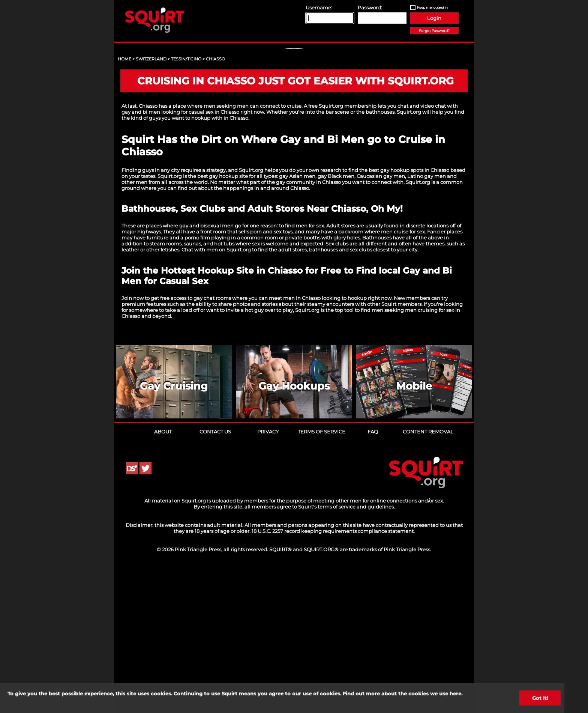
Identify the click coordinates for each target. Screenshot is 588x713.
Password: (370, 8)
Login (434, 18)
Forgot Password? (434, 31)
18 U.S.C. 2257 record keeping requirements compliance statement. (333, 675)
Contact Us (215, 576)
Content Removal (428, 576)
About (163, 576)
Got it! (540, 698)
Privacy (268, 576)
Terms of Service (322, 576)
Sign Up (295, 113)
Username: (319, 8)
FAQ (373, 576)
